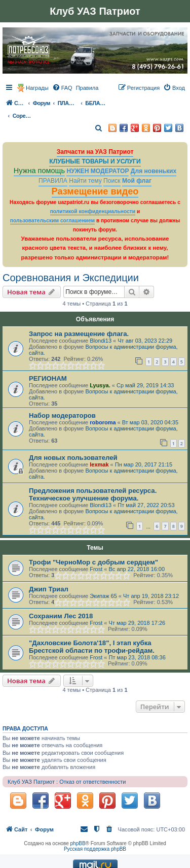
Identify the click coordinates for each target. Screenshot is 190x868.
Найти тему (85, 181)
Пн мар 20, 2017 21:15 (144, 464)
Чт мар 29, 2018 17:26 (137, 623)
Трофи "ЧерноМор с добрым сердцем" (93, 562)
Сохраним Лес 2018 (61, 616)
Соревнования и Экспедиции (71, 278)
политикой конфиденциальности (93, 211)
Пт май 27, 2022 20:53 (146, 505)
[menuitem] (62, 88)
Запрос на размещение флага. (79, 334)
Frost (96, 569)
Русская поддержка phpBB (95, 849)
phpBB (78, 843)
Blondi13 (101, 341)
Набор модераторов (62, 415)
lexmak (99, 464)
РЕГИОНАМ (48, 378)
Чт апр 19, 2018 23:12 (151, 596)
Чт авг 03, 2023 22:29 (145, 341)
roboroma (103, 422)
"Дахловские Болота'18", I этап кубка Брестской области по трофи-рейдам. (92, 647)
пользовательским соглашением (52, 221)
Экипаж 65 (103, 596)
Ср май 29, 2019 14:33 (145, 385)
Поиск (112, 181)
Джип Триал (49, 589)
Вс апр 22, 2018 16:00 (137, 569)
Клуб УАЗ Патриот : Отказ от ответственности (67, 782)
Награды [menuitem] (37, 88)
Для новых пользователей (73, 458)
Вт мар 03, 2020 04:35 (150, 422)
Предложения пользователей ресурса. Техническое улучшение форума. (93, 494)
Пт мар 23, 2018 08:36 (137, 657)
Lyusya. (100, 385)
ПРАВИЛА (53, 181)
